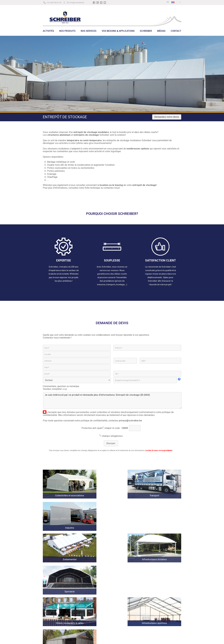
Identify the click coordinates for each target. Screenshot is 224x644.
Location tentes (84, 609)
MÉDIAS (161, 31)
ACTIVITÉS (48, 31)
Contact (96, 609)
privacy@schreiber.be (130, 421)
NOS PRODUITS (67, 31)
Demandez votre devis (167, 117)
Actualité (81, 601)
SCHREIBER (146, 31)
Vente (80, 605)
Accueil (81, 597)
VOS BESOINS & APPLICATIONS (118, 31)
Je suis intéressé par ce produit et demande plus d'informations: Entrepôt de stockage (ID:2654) (112, 400)
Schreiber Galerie (99, 605)
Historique (97, 597)
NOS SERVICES (89, 31)
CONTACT (176, 31)
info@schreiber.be (77, 3)
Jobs (95, 601)
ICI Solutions (217, 640)
